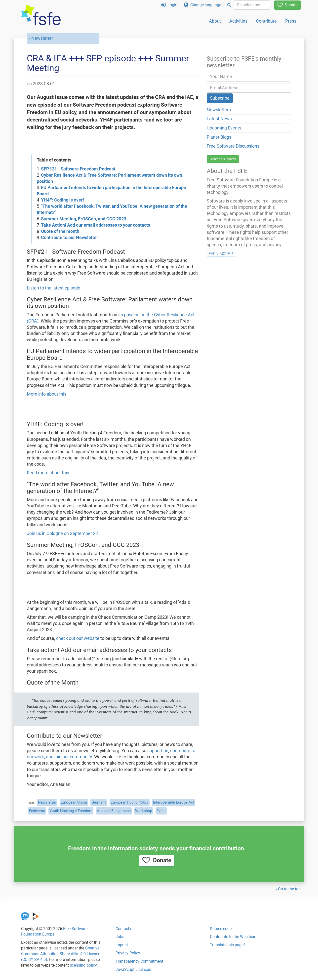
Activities (238, 21)
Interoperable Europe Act (174, 802)
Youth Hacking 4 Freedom (71, 811)
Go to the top (289, 889)
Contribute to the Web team (234, 937)
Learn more (218, 253)
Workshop (144, 811)
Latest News (219, 119)
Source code (221, 929)
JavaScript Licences (133, 969)
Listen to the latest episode (54, 288)
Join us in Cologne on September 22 (62, 533)
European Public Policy (130, 802)
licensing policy (83, 965)
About (215, 21)
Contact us (125, 929)
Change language (202, 5)
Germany (99, 802)
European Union (74, 802)
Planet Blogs (219, 137)
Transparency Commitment (139, 961)
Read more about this (48, 473)
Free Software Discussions (233, 146)
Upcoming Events (224, 128)
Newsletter (42, 38)
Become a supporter (223, 159)
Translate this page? (228, 945)
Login (169, 5)
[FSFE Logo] (41, 15)
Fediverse (37, 811)
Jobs (120, 937)
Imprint (122, 945)
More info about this (47, 394)
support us (158, 751)
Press (291, 21)
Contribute (266, 21)
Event (161, 811)
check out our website (78, 638)
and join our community (69, 757)
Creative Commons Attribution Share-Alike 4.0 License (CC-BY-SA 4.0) (61, 954)
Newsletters (219, 110)
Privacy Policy (128, 953)
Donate (287, 5)
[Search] (229, 5)
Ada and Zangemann (114, 811)
